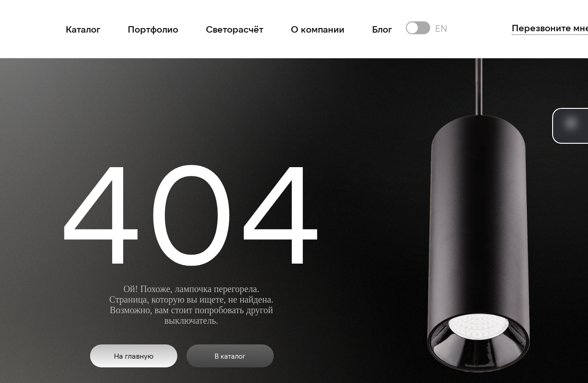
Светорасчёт (235, 29)
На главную (134, 356)
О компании (318, 29)
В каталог (230, 356)
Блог (382, 29)
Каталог (83, 29)
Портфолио (153, 29)
